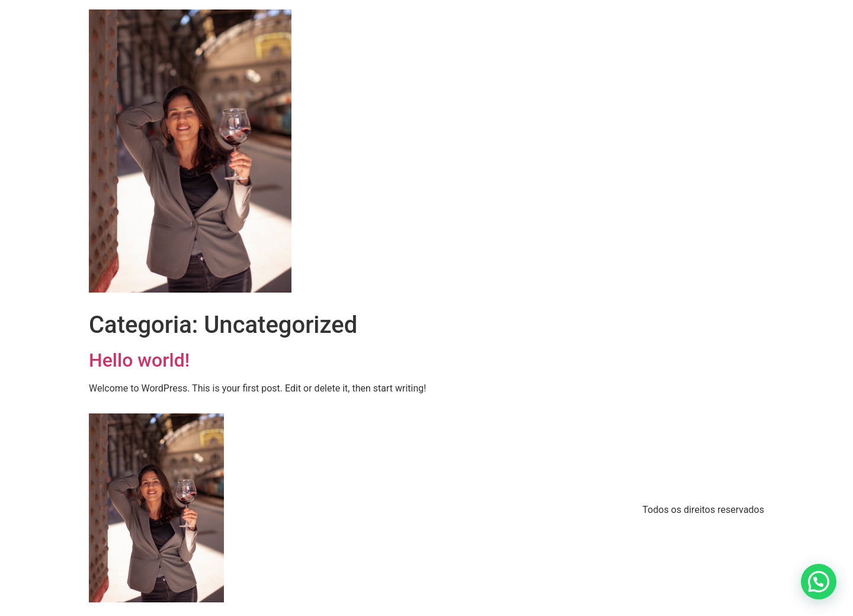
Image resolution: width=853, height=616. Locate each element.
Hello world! (139, 360)
